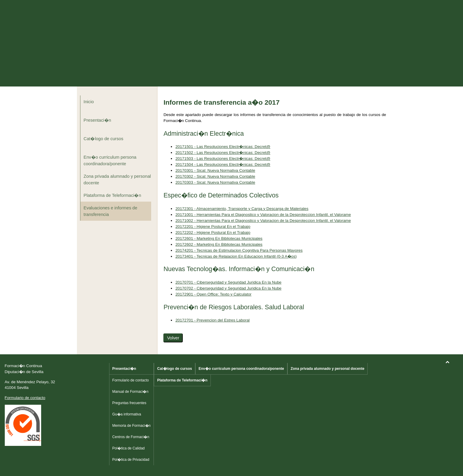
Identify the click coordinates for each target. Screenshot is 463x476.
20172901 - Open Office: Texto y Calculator (213, 294)
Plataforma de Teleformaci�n (112, 195)
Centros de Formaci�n (131, 437)
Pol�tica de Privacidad (131, 460)
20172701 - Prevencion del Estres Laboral (212, 320)
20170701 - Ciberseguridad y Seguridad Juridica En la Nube (228, 282)
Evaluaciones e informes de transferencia (110, 211)
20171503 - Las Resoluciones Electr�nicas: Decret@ (223, 159)
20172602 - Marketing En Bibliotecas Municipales (219, 244)
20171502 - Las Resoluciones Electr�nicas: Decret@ (223, 153)
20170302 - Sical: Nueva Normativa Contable (215, 176)
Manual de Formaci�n (130, 392)
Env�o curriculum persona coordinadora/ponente (110, 160)
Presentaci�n (97, 120)
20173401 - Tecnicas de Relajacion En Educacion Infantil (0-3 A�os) (236, 256)
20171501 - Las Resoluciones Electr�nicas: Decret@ (223, 147)
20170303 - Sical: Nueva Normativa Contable (215, 182)
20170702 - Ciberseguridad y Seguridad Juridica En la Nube (228, 288)
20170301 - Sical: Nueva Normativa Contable (215, 170)
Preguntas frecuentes (129, 403)
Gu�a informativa (127, 414)
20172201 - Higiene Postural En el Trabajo (213, 227)
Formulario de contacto (25, 398)
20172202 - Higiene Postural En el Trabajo (213, 232)
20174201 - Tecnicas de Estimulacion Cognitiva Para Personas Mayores (239, 250)
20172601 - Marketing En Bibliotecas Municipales (219, 238)
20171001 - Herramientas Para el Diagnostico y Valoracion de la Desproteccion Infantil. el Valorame (263, 215)
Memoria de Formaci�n (132, 426)
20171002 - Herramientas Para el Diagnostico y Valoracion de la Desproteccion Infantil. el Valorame (263, 221)
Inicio (89, 102)
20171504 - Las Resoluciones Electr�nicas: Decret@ (223, 164)
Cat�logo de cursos (103, 139)
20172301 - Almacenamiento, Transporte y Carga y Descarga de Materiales (242, 209)
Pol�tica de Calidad (129, 448)
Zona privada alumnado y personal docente (117, 180)
